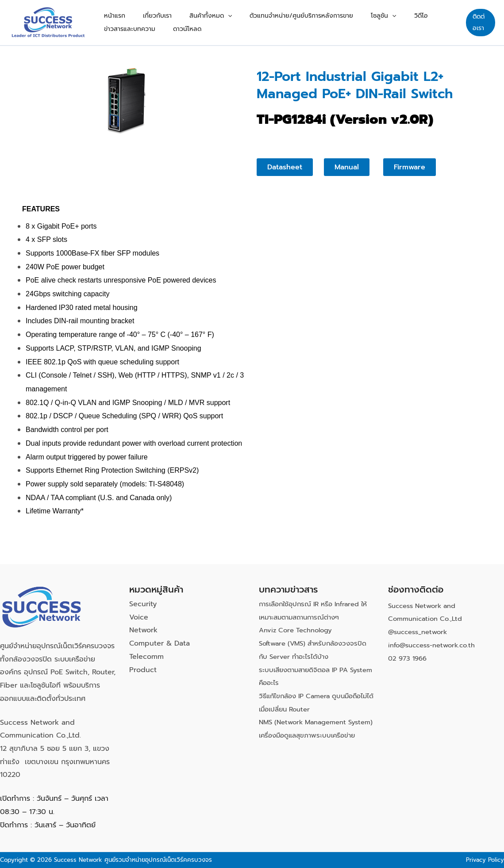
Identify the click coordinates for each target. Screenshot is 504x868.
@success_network (421, 632)
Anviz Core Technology (299, 630)
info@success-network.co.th (436, 645)
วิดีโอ (372, 11)
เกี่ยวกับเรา (144, 11)
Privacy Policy (483, 860)
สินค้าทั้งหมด (189, 11)
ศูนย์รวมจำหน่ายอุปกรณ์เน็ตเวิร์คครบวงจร (158, 860)
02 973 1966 (409, 658)
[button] (206, 11)
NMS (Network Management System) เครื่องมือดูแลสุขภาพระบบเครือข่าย (312, 735)
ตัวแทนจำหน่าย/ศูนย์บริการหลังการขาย (270, 11)
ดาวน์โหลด (114, 33)
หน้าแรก (110, 11)
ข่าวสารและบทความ (414, 11)
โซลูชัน (344, 11)
